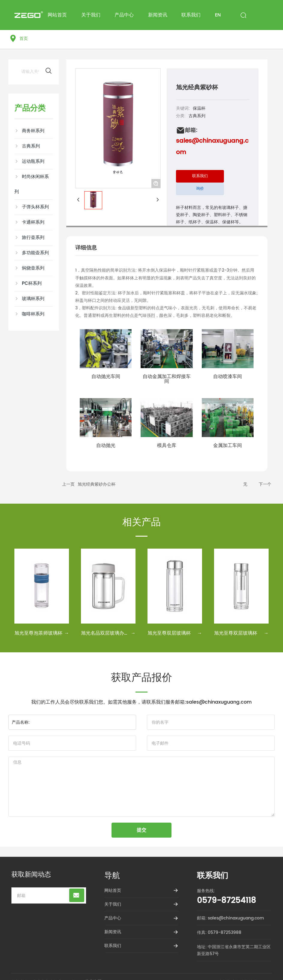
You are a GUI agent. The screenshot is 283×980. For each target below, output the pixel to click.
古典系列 (197, 116)
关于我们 (113, 904)
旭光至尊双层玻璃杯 (169, 633)
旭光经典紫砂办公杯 (97, 484)
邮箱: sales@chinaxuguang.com (231, 918)
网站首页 (113, 891)
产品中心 (113, 918)
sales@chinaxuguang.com (219, 702)
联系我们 (113, 946)
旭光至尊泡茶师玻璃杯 (38, 633)
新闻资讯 (113, 932)
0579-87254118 (226, 901)
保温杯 (199, 108)
